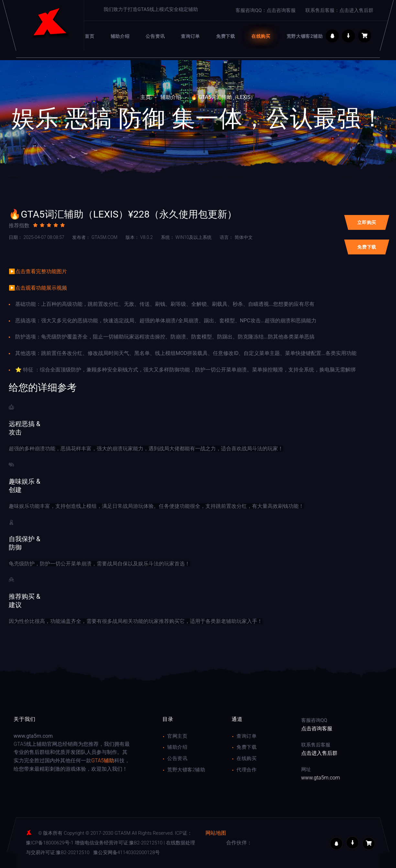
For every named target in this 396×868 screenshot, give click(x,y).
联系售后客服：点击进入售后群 (339, 10)
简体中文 (236, 237)
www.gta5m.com (321, 778)
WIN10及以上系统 (186, 237)
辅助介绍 (171, 97)
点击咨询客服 (317, 729)
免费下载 (247, 747)
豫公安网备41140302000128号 (126, 852)
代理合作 (247, 770)
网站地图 (216, 833)
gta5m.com (95, 237)
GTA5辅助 (103, 761)
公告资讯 (177, 758)
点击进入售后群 (319, 753)
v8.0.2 (139, 237)
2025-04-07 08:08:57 (36, 237)
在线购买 (247, 758)
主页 (146, 97)
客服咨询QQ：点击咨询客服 (266, 10)
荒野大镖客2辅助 (186, 770)
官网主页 (177, 736)
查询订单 (247, 736)
